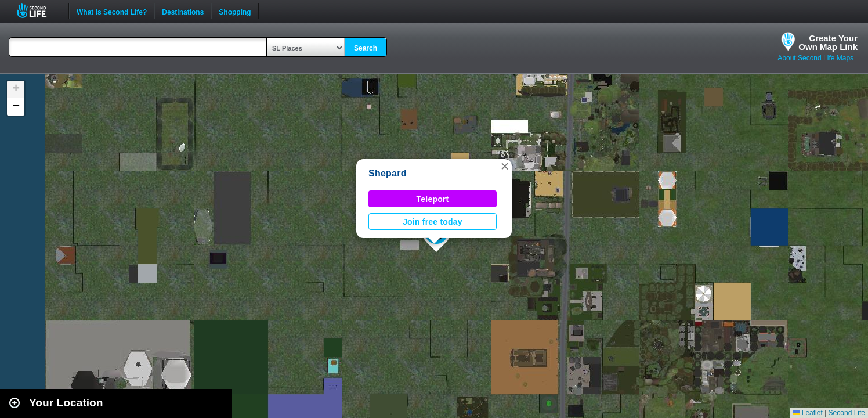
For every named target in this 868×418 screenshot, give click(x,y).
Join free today (433, 222)
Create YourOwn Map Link (828, 42)
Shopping (235, 11)
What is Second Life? (112, 11)
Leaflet (807, 413)
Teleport (433, 199)
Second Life (38, 11)
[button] (505, 166)
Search (366, 48)
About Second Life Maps (815, 58)
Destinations (183, 11)
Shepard (388, 173)
